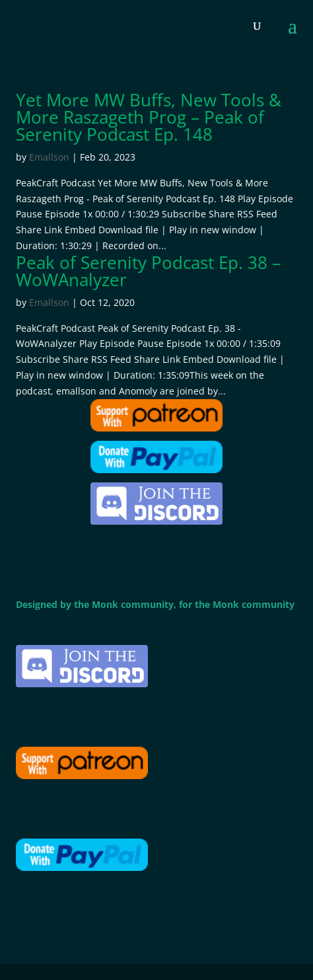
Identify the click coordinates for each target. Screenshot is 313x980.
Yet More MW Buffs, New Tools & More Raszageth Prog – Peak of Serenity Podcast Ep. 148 (149, 117)
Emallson (49, 157)
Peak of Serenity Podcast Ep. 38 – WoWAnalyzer (148, 271)
